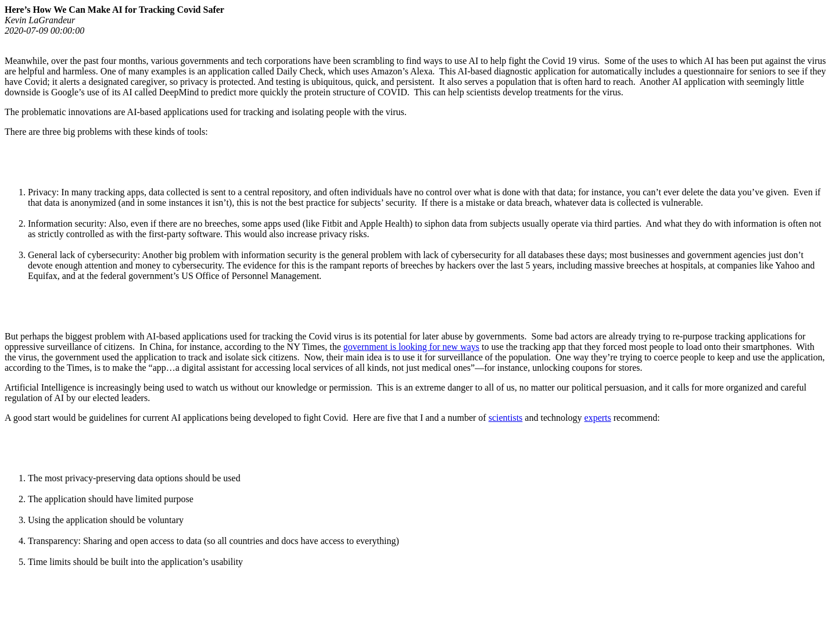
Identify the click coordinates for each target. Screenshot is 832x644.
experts (598, 418)
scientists (506, 418)
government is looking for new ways (411, 347)
